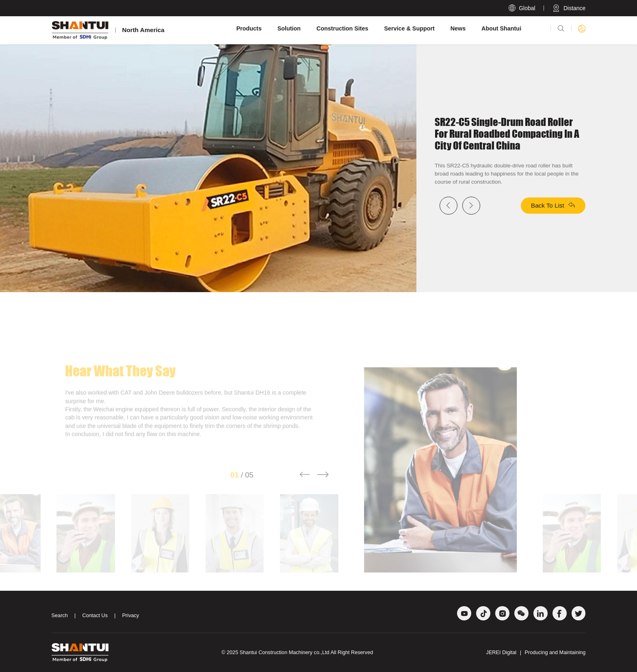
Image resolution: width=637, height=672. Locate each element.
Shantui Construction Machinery (276, 652)
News (458, 28)
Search (60, 616)
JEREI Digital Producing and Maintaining (536, 652)
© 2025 (231, 652)
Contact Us (95, 616)
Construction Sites (342, 28)
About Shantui (501, 28)
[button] (305, 484)
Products (249, 28)
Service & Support (409, 28)
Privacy (131, 616)
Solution (289, 28)
